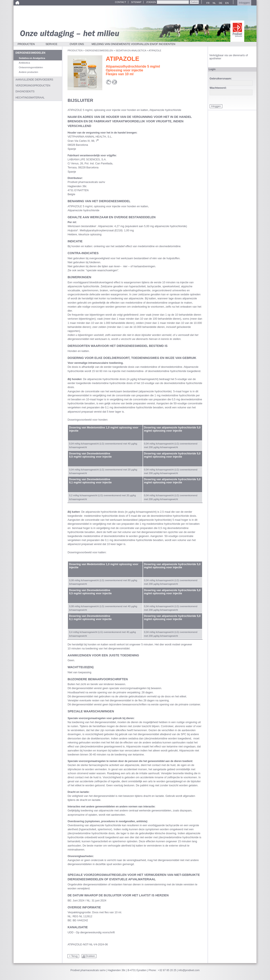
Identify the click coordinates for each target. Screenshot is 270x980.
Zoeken (151, 2)
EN (226, 3)
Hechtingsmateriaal (30, 98)
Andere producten (28, 72)
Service (51, 44)
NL (214, 3)
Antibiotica (24, 63)
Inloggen (244, 3)
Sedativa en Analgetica (131, 50)
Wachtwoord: (218, 88)
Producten (26, 44)
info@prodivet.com (189, 970)
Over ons (77, 44)
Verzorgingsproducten (33, 86)
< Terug (73, 956)
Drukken (90, 956)
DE (220, 3)
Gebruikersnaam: (221, 79)
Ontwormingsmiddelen (31, 67)
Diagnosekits (25, 91)
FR (207, 3)
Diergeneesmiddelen (99, 50)
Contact (121, 2)
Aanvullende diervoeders (34, 80)
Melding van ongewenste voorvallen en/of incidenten (133, 44)
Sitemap (136, 2)
